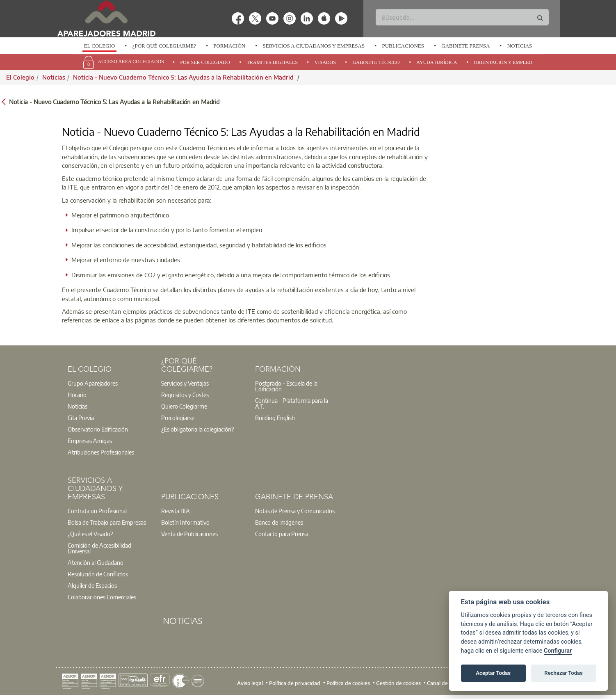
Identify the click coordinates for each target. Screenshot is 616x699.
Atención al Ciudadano (96, 562)
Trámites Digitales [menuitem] (272, 62)
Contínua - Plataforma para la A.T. (292, 403)
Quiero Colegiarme (184, 406)
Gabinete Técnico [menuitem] (376, 62)
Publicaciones (403, 46)
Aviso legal (250, 683)
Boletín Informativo (185, 522)
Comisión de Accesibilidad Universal (99, 548)
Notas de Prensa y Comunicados (295, 511)
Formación (229, 46)
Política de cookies (348, 683)
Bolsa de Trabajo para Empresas (107, 522)
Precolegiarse (178, 418)
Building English (275, 418)
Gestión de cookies (398, 683)
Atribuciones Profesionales (101, 452)
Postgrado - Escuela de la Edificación (286, 386)
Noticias (520, 46)
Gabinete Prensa (465, 46)
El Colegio (100, 46)
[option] (99, 46)
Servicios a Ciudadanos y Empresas (314, 46)
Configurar (558, 651)
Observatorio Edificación (98, 429)
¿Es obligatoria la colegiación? (197, 429)
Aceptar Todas (493, 673)
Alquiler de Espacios (92, 585)
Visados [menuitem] (325, 62)
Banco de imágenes (279, 522)
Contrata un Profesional (97, 511)
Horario (77, 395)
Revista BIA (176, 511)
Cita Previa (81, 418)
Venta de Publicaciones (189, 534)
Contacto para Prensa (282, 534)
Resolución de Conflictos (98, 574)
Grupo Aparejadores (93, 383)
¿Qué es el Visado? (90, 534)
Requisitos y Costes (185, 395)
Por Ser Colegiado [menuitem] (205, 62)
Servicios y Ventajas (185, 383)
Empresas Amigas (90, 441)
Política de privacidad (295, 683)
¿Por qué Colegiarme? (164, 46)
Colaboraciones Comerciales (102, 597)
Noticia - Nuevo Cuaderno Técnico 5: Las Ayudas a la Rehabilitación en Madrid (184, 77)
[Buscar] (462, 17)
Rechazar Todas (564, 673)
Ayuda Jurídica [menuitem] (437, 62)
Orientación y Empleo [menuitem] (503, 62)
